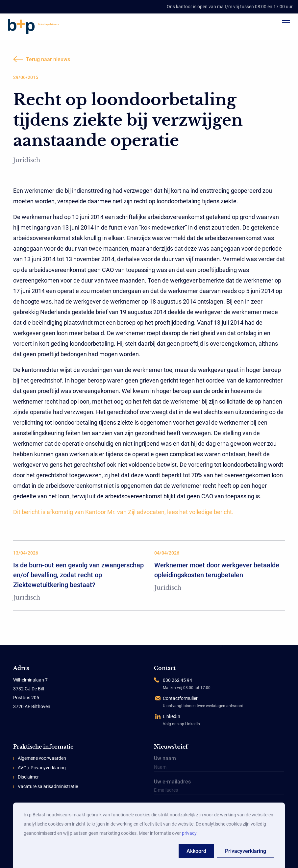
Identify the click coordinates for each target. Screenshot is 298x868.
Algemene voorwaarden (42, 758)
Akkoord (196, 851)
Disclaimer (28, 777)
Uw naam (219, 764)
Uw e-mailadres (219, 787)
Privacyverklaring (246, 851)
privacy (189, 833)
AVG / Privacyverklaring (42, 768)
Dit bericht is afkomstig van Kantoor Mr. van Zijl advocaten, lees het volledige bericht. (123, 512)
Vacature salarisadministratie (48, 786)
